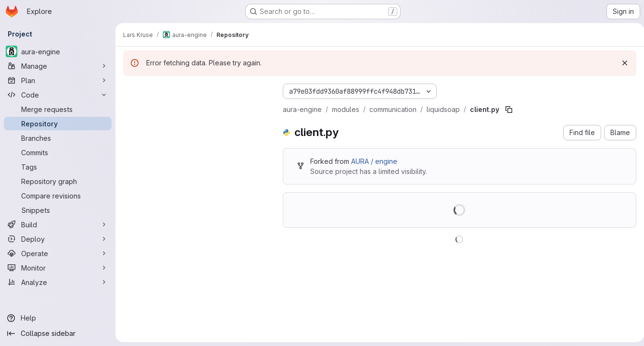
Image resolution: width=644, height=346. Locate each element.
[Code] (58, 95)
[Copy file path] (509, 110)
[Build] (58, 224)
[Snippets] (58, 210)
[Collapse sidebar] (58, 334)
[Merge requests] (58, 109)
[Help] (58, 318)
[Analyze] (58, 282)
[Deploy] (58, 239)
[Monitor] (58, 268)
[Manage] (58, 66)
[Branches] (58, 138)
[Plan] (58, 80)
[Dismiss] (621, 63)
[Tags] (58, 167)
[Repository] (58, 124)
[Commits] (58, 152)
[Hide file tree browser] (131, 89)
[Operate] (58, 253)
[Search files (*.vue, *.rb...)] (195, 109)
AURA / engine (374, 161)
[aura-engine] (58, 51)
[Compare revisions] (58, 196)
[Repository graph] (58, 181)
